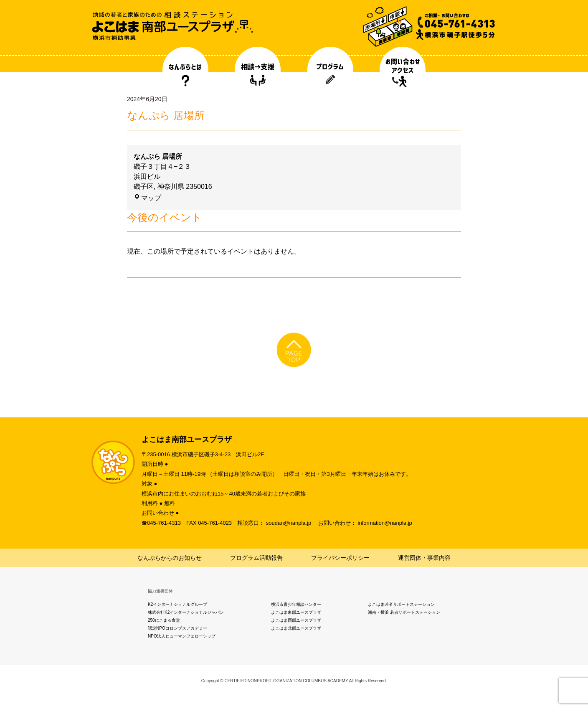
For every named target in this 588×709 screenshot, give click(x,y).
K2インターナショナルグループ (177, 604)
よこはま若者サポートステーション (401, 604)
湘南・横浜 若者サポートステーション (404, 612)
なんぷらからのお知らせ (170, 558)
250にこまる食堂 (164, 620)
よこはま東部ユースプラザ (296, 612)
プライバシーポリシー (340, 558)
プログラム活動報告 (256, 558)
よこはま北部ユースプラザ (296, 628)
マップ (147, 198)
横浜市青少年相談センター (296, 604)
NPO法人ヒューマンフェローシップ (182, 636)
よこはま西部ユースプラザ (296, 620)
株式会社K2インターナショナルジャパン (186, 612)
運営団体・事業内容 (424, 558)
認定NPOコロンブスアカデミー (177, 628)
